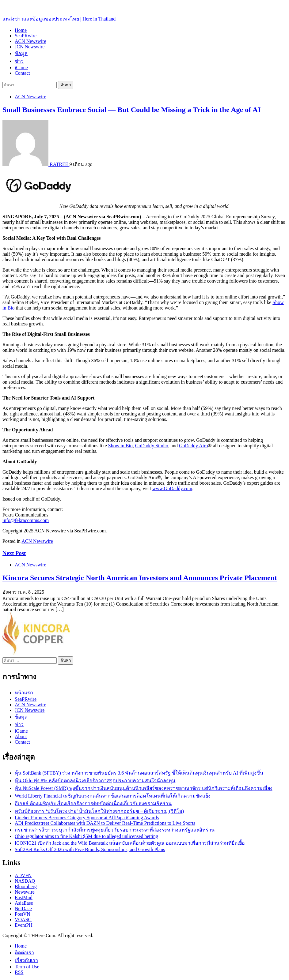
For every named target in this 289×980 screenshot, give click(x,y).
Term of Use (27, 967)
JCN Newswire (30, 47)
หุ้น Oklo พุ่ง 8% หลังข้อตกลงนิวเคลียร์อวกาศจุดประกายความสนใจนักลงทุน (95, 781)
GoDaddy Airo (194, 446)
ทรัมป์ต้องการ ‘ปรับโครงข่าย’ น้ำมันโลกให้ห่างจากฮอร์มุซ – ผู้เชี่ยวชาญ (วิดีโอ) (99, 811)
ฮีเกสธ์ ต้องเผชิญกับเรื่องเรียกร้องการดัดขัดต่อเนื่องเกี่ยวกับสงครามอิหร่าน (93, 804)
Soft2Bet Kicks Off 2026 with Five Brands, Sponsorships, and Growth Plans (90, 849)
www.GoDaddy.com (172, 488)
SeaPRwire (26, 36)
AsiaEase (24, 903)
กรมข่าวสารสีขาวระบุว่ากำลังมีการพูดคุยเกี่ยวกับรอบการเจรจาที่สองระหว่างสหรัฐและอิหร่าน (115, 830)
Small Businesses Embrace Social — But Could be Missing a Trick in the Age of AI (132, 110)
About (21, 736)
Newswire (25, 892)
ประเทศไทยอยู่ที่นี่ (21, 6)
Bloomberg (26, 886)
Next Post (14, 553)
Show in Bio (120, 446)
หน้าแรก (24, 693)
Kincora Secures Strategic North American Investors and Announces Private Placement (140, 578)
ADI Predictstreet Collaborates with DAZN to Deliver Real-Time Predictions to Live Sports (105, 823)
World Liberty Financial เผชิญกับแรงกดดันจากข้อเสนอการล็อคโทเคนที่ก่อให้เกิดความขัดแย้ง (113, 796)
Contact (22, 73)
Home (21, 30)
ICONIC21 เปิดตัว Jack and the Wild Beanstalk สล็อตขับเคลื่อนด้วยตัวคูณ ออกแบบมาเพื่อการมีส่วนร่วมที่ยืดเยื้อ (130, 843)
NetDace (23, 909)
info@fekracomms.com (26, 520)
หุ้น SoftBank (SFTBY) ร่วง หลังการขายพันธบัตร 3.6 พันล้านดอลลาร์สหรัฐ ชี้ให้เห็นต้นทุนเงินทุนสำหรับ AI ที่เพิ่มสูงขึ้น (139, 773)
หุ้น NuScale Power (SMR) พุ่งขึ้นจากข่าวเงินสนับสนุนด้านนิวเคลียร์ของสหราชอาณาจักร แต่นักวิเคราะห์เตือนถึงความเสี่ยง (144, 788)
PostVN (23, 914)
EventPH (24, 925)
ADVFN (23, 875)
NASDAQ (25, 881)
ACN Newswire (30, 41)
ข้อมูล (21, 53)
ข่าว (19, 61)
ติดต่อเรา (24, 953)
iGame (21, 68)
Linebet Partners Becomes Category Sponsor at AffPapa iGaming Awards (87, 818)
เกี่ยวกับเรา (26, 960)
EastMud (24, 897)
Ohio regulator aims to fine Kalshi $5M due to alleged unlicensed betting (86, 836)
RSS (19, 972)
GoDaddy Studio (152, 446)
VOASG (23, 920)
